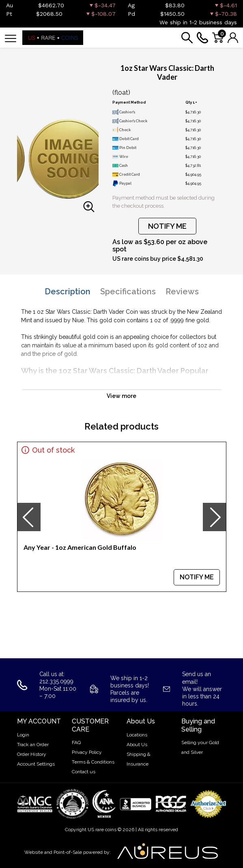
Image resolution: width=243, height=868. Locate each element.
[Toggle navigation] (11, 38)
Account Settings (36, 764)
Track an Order (33, 745)
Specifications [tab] (128, 291)
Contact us (84, 772)
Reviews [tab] (182, 291)
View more (121, 396)
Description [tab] (68, 291)
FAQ (76, 742)
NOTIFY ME (167, 226)
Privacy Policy (87, 752)
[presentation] (29, 517)
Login (23, 735)
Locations (137, 735)
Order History (32, 754)
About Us (137, 745)
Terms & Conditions (93, 762)
